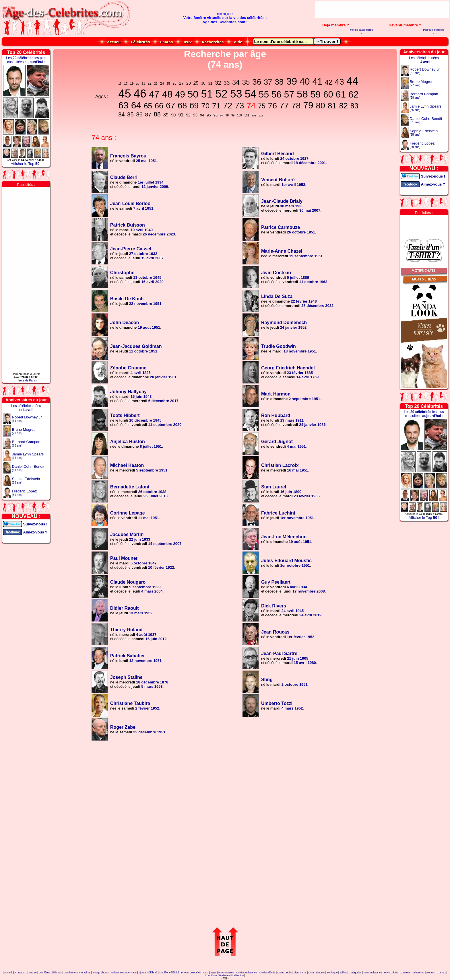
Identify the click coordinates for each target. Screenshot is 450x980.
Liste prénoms (317, 973)
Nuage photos (101, 973)
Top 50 (33, 973)
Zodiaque (332, 973)
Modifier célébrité (169, 973)
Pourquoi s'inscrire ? (434, 31)
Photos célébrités (191, 973)
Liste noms (300, 973)
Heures (431, 973)
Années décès (267, 973)
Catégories (355, 973)
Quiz (206, 973)
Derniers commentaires (77, 973)
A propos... (21, 973)
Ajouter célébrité (148, 973)
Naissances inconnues (124, 973)
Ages (213, 973)
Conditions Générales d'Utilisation (224, 975)
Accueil (8, 973)
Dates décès (284, 973)
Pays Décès (391, 973)
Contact (441, 973)
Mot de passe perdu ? (362, 31)
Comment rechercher (412, 973)
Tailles (343, 973)
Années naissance (247, 973)
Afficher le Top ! (26, 164)
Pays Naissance (373, 973)
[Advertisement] (382, 9)
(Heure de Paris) (26, 380)
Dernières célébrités (50, 973)
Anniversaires (226, 973)
